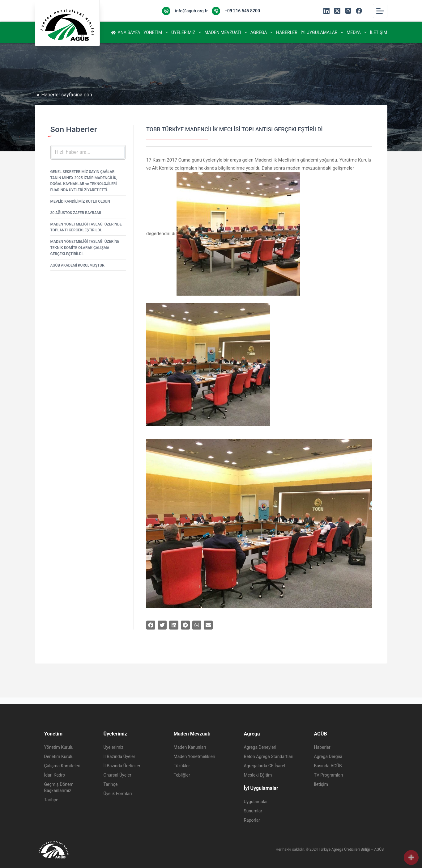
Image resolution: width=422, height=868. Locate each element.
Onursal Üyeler (117, 775)
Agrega (262, 32)
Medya (357, 32)
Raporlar (252, 820)
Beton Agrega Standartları (269, 756)
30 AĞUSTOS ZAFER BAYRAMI (76, 213)
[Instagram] (348, 11)
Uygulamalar (256, 802)
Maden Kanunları (190, 747)
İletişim (379, 32)
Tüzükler (182, 766)
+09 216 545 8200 (242, 11)
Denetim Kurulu (59, 756)
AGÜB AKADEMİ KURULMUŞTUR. (78, 265)
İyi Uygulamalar (323, 32)
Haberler (287, 32)
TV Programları (329, 775)
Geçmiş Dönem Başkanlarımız (59, 787)
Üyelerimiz (187, 32)
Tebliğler (182, 775)
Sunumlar (253, 811)
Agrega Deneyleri (260, 747)
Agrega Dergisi (328, 756)
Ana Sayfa (126, 32)
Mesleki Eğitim (258, 775)
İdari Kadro (55, 775)
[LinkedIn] (326, 11)
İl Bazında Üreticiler (122, 766)
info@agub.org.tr (191, 11)
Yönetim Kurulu (59, 747)
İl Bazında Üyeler (119, 756)
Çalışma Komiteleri (62, 766)
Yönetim (156, 32)
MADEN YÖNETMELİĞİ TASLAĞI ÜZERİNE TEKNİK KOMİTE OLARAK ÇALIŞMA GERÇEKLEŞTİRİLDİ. (85, 248)
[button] (151, 625)
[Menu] (380, 11)
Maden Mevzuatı (226, 32)
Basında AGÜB (328, 766)
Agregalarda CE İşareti (265, 766)
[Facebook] (359, 11)
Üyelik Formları (118, 794)
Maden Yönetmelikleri (195, 756)
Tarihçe (51, 800)
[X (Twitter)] (337, 11)
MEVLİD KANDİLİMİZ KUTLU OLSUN (80, 201)
